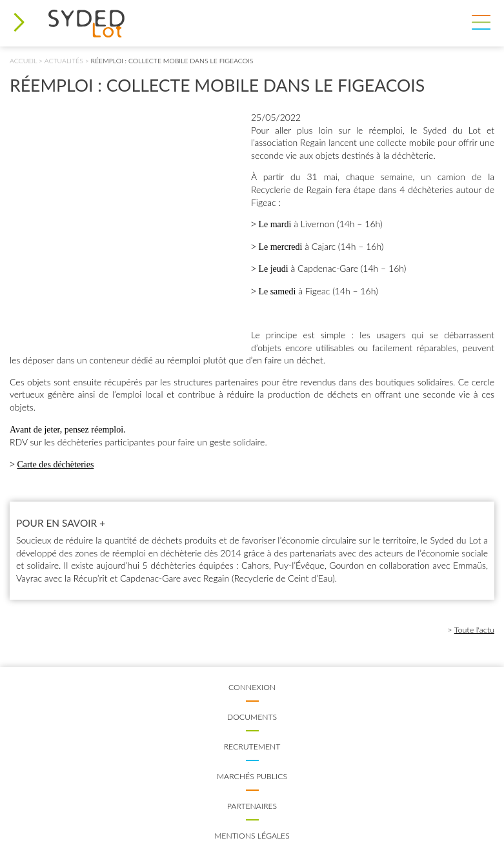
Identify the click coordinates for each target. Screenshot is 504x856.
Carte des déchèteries (55, 464)
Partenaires (252, 806)
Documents (252, 717)
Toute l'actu (474, 630)
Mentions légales (252, 836)
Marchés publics (252, 776)
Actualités (64, 61)
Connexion (252, 687)
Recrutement (252, 747)
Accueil (23, 61)
